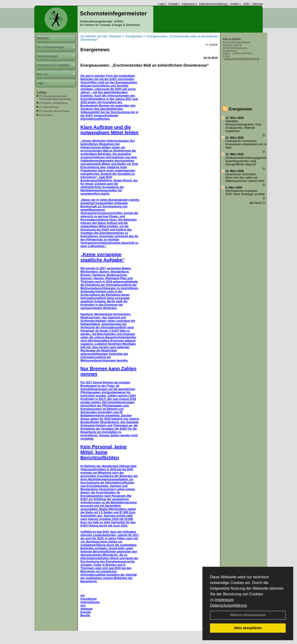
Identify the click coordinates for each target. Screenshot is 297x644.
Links (42, 92)
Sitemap (258, 4)
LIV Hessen (46, 115)
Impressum (224, 600)
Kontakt (173, 4)
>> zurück (211, 45)
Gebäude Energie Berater (86, 612)
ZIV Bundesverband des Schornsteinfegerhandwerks (55, 98)
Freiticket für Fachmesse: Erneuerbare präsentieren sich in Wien (246, 144)
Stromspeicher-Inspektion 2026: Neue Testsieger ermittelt (245, 193)
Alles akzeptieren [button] (248, 628)
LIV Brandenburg (49, 107)
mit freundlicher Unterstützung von (90, 601)
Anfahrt (235, 4)
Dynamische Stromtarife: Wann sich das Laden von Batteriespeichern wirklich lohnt (245, 178)
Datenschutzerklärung (228, 605)
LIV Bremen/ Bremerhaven (54, 111)
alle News (257, 203)
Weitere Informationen (248, 615)
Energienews (241, 109)
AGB (246, 4)
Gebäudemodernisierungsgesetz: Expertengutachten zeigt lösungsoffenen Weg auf (246, 161)
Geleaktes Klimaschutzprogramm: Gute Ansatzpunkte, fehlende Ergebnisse (243, 126)
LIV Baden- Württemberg (53, 103)
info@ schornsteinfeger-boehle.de (241, 59)
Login (161, 4)
